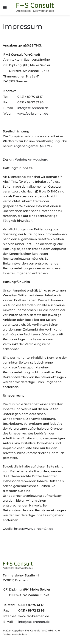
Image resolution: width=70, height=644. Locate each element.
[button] (5, 8)
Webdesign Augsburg (32, 160)
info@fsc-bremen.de (33, 108)
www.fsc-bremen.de (33, 114)
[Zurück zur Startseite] (35, 8)
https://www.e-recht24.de (34, 529)
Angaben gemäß (32, 146)
